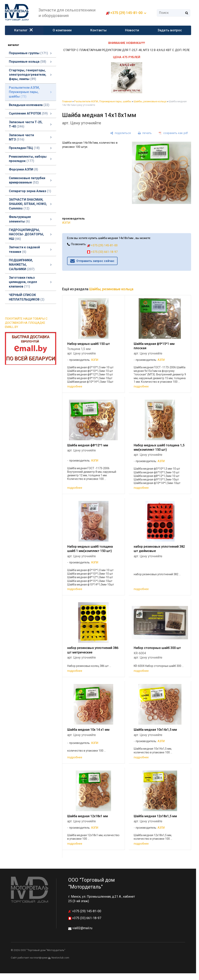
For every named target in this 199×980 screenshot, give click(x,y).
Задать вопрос (170, 30)
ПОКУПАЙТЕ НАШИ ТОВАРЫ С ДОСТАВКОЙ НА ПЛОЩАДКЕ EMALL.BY (26, 323)
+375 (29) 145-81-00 (126, 13)
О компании (62, 30)
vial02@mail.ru (82, 928)
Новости (132, 30)
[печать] (145, 133)
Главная (67, 101)
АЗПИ (66, 223)
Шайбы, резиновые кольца (150, 101)
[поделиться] (121, 133)
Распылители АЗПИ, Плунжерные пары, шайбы (103, 101)
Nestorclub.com (60, 958)
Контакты (98, 30)
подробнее (75, 386)
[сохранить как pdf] (173, 133)
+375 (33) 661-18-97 (102, 252)
